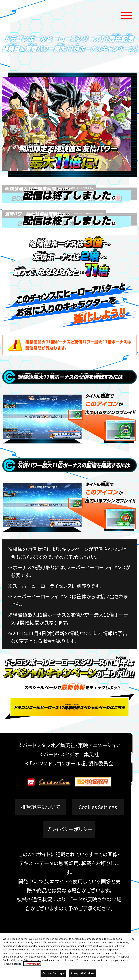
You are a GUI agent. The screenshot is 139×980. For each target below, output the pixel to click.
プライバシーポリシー (69, 829)
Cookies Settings (98, 807)
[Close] (133, 939)
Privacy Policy (32, 964)
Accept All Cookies (83, 973)
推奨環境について (41, 807)
